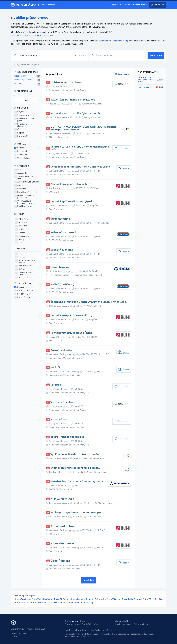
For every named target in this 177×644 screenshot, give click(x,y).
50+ (17, 170)
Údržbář (55, 368)
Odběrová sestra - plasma (67, 82)
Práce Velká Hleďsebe (42, 599)
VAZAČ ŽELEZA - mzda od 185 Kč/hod (73, 100)
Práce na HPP (20, 76)
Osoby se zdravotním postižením (25, 197)
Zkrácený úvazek (23, 115)
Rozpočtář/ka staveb (63, 526)
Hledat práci (156, 55)
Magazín (114, 5)
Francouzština (23, 236)
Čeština (20, 229)
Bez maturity (21, 151)
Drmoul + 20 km (40, 35)
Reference (125, 5)
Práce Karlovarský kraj (82, 602)
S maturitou (21, 155)
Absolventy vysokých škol (26, 182)
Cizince (19, 185)
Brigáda (17, 84)
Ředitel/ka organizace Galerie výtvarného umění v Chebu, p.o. (88, 302)
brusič (142, 41)
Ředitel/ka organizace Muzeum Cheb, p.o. (76, 513)
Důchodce (20, 189)
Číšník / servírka (60, 561)
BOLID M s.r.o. (144, 87)
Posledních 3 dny (23, 294)
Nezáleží (19, 148)
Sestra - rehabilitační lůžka (67, 437)
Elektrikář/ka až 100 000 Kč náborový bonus (77, 482)
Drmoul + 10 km (18, 35)
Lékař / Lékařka (60, 267)
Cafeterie (21, 269)
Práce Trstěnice (22, 599)
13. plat (20, 254)
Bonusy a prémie (24, 266)
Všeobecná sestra (62, 402)
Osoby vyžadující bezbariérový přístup (24, 202)
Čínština (20, 233)
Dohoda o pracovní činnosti (24, 125)
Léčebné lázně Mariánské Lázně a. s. (146, 80)
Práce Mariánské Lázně (82, 599)
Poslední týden (22, 297)
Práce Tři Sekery (62, 599)
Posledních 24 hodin (24, 291)
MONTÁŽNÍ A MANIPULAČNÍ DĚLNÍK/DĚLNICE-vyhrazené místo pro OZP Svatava (83, 128)
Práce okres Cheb (62, 602)
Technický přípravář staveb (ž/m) (71, 201)
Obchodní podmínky (19, 633)
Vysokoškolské (22, 158)
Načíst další (88, 580)
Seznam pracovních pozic (76, 621)
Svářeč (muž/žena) (62, 285)
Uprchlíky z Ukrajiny (24, 206)
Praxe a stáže (21, 136)
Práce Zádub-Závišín (152, 599)
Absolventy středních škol (25, 178)
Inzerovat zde (140, 5)
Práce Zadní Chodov (131, 599)
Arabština (21, 226)
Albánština (21, 219)
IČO (17, 130)
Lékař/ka (56, 385)
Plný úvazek (21, 112)
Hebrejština (22, 240)
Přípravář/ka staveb (63, 544)
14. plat (20, 257)
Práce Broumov (45, 602)
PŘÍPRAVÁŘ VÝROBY (62, 499)
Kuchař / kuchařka (62, 250)
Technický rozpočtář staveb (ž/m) (71, 184)
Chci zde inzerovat (123, 74)
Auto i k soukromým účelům (25, 262)
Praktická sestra (60, 420)
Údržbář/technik (60, 219)
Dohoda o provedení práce (24, 120)
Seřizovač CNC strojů (63, 232)
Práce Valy (100, 599)
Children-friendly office (24, 274)
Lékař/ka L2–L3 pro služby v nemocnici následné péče (80, 148)
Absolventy (20, 173)
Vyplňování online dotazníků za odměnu (75, 454)
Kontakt (14, 636)
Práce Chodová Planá (26, 602)
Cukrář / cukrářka (61, 350)
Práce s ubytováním (22, 80)
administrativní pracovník (113, 41)
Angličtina (21, 222)
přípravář (129, 41)
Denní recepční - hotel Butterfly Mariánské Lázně (80, 167)
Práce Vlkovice (113, 599)
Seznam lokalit (122, 621)
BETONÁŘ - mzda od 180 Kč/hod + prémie (75, 113)
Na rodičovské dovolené (26, 192)
